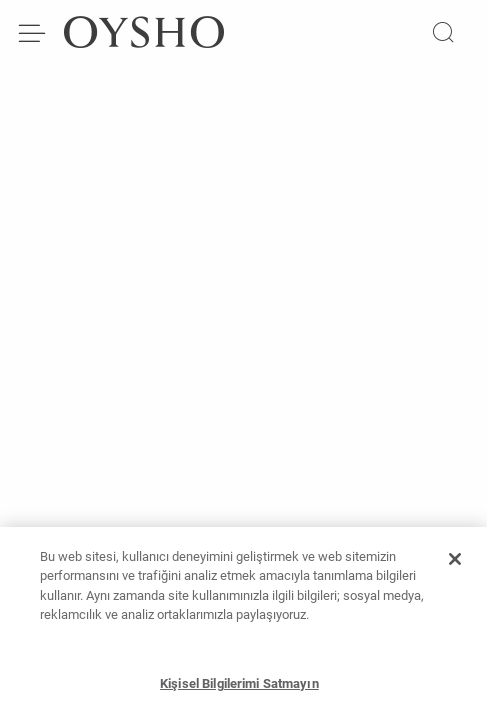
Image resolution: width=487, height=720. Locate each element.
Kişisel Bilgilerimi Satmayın (239, 689)
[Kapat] (455, 565)
